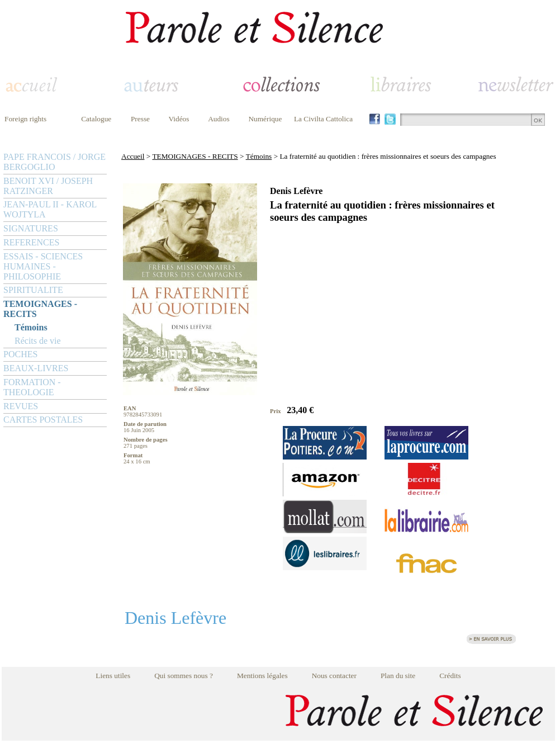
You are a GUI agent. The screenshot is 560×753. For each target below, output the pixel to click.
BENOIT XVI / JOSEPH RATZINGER (48, 186)
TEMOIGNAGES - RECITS (40, 309)
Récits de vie (38, 341)
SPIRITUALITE (33, 290)
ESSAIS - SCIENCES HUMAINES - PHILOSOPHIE (43, 266)
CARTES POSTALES (43, 420)
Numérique (265, 119)
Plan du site (398, 676)
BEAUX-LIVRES (36, 368)
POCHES (20, 354)
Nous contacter (334, 676)
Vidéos (179, 119)
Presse (140, 119)
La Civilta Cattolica (323, 119)
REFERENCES (31, 242)
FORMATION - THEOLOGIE (32, 387)
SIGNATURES (31, 228)
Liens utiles (113, 676)
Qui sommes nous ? (184, 676)
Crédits (450, 676)
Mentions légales (262, 676)
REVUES (21, 406)
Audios (219, 119)
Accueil (133, 156)
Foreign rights (25, 119)
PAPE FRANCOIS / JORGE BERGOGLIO (54, 162)
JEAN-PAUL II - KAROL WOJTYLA (50, 209)
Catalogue (96, 119)
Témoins (31, 327)
